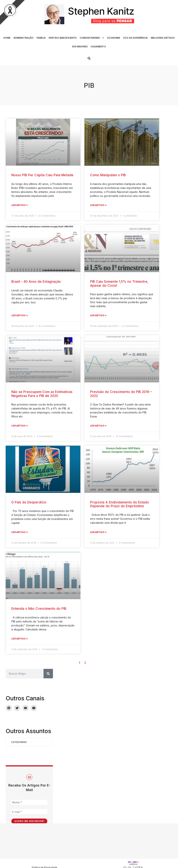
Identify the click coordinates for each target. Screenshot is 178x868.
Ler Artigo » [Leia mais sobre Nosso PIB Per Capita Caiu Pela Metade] (20, 205)
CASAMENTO (98, 47)
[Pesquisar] (48, 674)
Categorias (19, 742)
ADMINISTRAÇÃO (23, 38)
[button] (89, 58)
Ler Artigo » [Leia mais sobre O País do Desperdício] (20, 532)
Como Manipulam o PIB (108, 175)
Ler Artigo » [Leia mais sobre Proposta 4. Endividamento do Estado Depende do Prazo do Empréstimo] (98, 532)
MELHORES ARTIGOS (163, 38)
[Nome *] (29, 803)
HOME (7, 38)
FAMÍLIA (41, 38)
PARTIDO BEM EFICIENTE (63, 38)
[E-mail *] (29, 812)
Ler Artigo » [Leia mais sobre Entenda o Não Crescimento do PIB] (20, 639)
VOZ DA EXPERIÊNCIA (135, 38)
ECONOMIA (114, 38)
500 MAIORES (80, 47)
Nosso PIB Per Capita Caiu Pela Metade (42, 175)
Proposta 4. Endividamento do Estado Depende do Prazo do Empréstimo (119, 504)
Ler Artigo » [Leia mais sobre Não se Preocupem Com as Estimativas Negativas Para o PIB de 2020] (20, 426)
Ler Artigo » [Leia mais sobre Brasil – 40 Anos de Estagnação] (20, 315)
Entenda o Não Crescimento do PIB (39, 609)
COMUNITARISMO (92, 38)
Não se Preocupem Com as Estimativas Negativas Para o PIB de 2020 (42, 394)
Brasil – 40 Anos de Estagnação (36, 282)
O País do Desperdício (29, 502)
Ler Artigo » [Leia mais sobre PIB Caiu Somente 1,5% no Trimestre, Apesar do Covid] (98, 315)
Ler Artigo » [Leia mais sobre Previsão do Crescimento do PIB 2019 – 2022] (98, 426)
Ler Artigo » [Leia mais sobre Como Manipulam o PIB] (98, 205)
